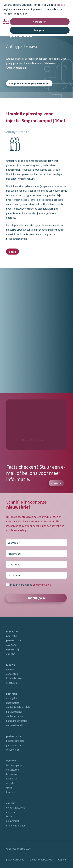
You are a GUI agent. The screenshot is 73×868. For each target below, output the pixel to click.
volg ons (62, 860)
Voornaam (14, 543)
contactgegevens (16, 808)
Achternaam (15, 554)
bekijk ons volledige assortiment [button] (29, 83)
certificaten (13, 770)
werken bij (12, 649)
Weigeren (40, 30)
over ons (11, 645)
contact (11, 654)
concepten (12, 674)
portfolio (12, 636)
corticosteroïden (15, 725)
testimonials (13, 750)
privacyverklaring (42, 585)
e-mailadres (15, 565)
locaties (10, 792)
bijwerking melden (16, 826)
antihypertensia (15, 716)
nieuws (10, 665)
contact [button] (56, 483)
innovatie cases (15, 678)
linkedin (10, 816)
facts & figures (14, 765)
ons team (11, 812)
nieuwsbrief (13, 821)
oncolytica (12, 698)
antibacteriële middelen (19, 707)
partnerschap (14, 640)
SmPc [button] (12, 252)
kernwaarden (13, 774)
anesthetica (13, 703)
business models (15, 741)
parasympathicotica (17, 721)
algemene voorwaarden (41, 860)
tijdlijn (9, 788)
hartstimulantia (14, 712)
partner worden (15, 745)
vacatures (12, 683)
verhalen (11, 783)
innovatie (12, 632)
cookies (61, 5)
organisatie (15, 575)
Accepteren (40, 22)
